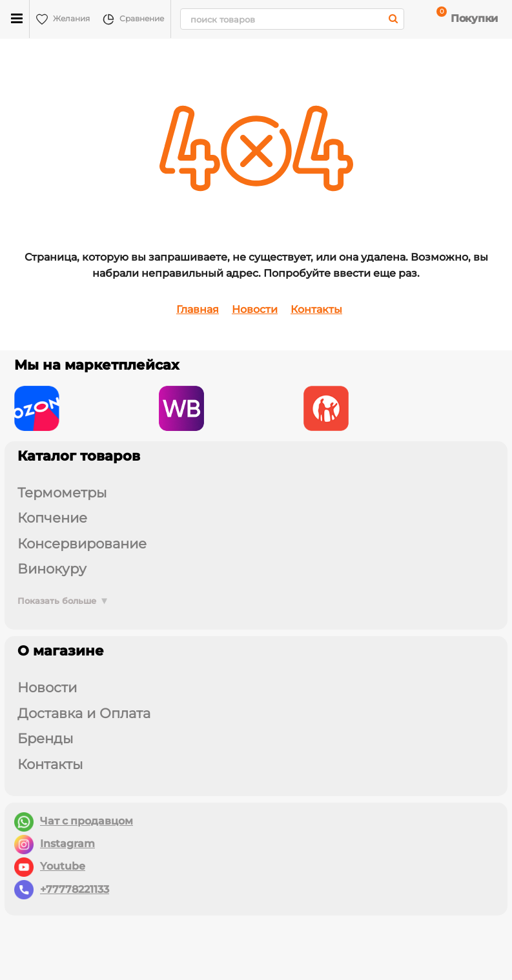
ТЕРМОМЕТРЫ (62, 493)
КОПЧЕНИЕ (52, 518)
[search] (292, 19)
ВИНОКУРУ (52, 569)
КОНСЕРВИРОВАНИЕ (82, 544)
